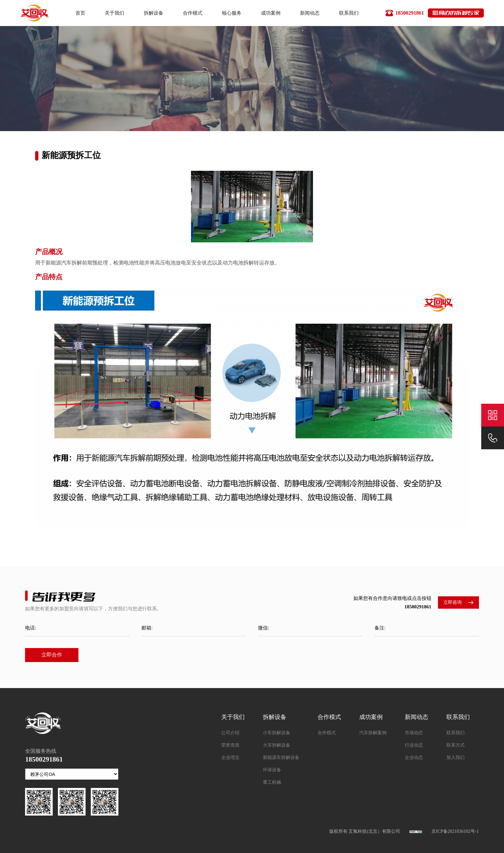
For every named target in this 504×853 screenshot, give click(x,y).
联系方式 (456, 745)
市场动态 (414, 733)
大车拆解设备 (277, 745)
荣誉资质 (230, 745)
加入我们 (456, 758)
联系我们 (456, 733)
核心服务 (232, 13)
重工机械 (272, 782)
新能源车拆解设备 (281, 758)
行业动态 (414, 745)
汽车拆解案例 (373, 733)
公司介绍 (230, 733)
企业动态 (414, 758)
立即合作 (52, 655)
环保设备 (272, 770)
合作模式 (193, 13)
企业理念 (230, 758)
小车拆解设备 (277, 733)
